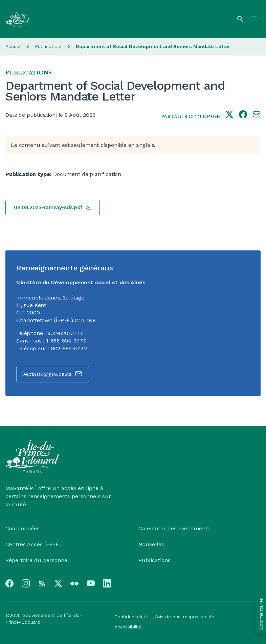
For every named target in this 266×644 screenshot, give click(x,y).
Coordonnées (23, 528)
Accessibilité (128, 627)
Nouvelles (151, 544)
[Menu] (254, 19)
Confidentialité (131, 617)
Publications (49, 46)
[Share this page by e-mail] (257, 115)
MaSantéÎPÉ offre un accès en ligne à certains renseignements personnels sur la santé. (58, 496)
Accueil (14, 46)
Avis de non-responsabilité (185, 617)
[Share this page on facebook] (243, 115)
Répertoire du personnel (37, 560)
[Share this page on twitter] (229, 115)
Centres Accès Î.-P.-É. (33, 544)
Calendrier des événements (174, 528)
